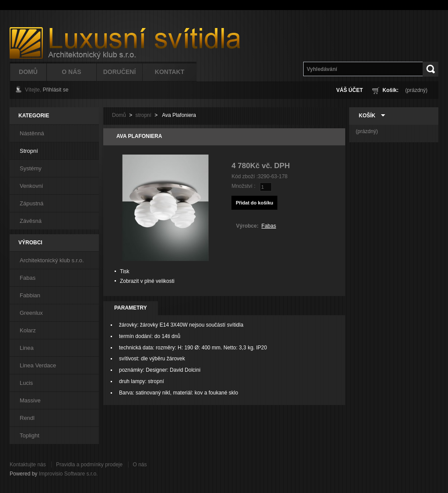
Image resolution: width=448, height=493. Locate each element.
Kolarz (28, 330)
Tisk (125, 271)
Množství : (243, 186)
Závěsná (31, 221)
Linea (27, 348)
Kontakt (170, 72)
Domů (28, 72)
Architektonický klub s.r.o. (52, 260)
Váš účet (350, 90)
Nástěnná (32, 133)
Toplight (30, 435)
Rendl (27, 418)
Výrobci (30, 243)
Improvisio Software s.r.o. (68, 474)
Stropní (29, 151)
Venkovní (31, 186)
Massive (30, 400)
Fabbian (30, 295)
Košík (367, 116)
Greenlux (31, 313)
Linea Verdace (38, 365)
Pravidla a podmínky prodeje (89, 465)
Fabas (28, 278)
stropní (143, 115)
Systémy (31, 168)
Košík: (390, 90)
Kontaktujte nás (28, 465)
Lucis (26, 383)
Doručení (120, 72)
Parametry (131, 308)
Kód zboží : (245, 176)
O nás (140, 465)
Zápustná (31, 203)
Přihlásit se (56, 90)
